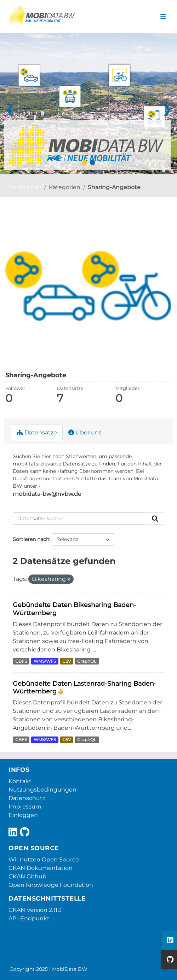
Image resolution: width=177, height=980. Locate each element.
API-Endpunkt (29, 918)
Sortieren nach (31, 539)
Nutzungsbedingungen (42, 790)
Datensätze (37, 432)
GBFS (21, 661)
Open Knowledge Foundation (51, 885)
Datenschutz (27, 798)
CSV (67, 661)
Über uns (85, 432)
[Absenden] (155, 519)
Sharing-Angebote (114, 187)
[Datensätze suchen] (79, 519)
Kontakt (20, 781)
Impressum (25, 807)
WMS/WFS (45, 661)
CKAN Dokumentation (41, 868)
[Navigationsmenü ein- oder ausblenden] (163, 17)
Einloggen (23, 815)
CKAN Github (27, 876)
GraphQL (87, 661)
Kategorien (65, 187)
